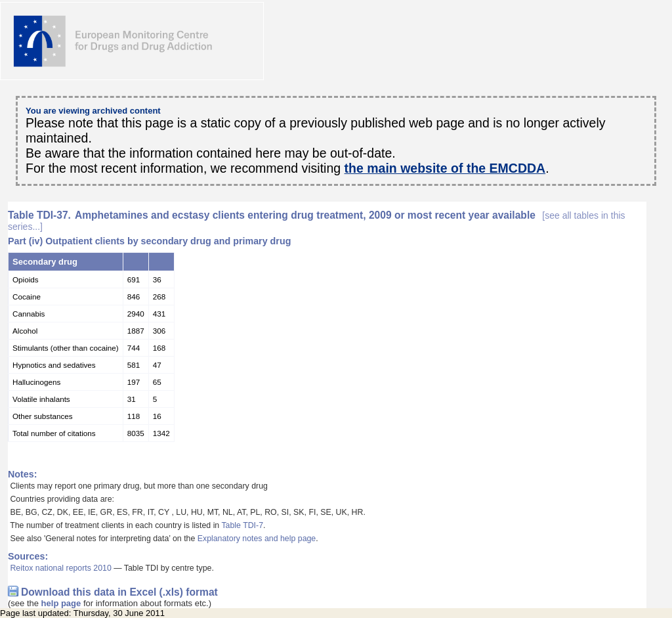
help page (61, 603)
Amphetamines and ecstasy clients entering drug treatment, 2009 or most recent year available (317, 221)
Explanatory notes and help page (257, 539)
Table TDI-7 (242, 525)
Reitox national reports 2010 (60, 568)
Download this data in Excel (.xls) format (119, 592)
